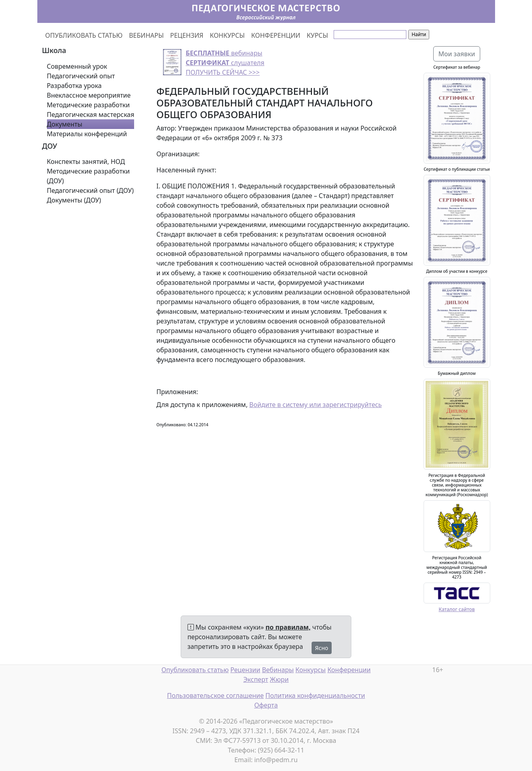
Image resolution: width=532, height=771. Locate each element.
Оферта (266, 705)
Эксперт (256, 679)
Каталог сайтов (457, 609)
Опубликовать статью (195, 670)
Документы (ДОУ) (74, 200)
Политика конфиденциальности (315, 695)
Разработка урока (74, 86)
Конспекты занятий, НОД (86, 162)
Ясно (322, 648)
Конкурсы (311, 670)
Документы (65, 124)
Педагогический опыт (81, 76)
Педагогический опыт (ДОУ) (91, 190)
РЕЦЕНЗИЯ (187, 35)
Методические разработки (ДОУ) (89, 176)
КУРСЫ (317, 35)
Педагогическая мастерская (91, 115)
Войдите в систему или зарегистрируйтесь (316, 405)
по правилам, (288, 627)
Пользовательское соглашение (215, 695)
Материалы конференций (87, 134)
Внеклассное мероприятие (89, 95)
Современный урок (77, 66)
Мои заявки (457, 54)
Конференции (349, 670)
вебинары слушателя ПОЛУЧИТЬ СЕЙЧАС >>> (225, 63)
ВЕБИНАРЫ (146, 35)
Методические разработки (89, 105)
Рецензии (245, 670)
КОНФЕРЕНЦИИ (276, 35)
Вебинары (278, 670)
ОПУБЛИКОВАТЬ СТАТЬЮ (84, 35)
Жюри (279, 679)
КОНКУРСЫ (227, 35)
